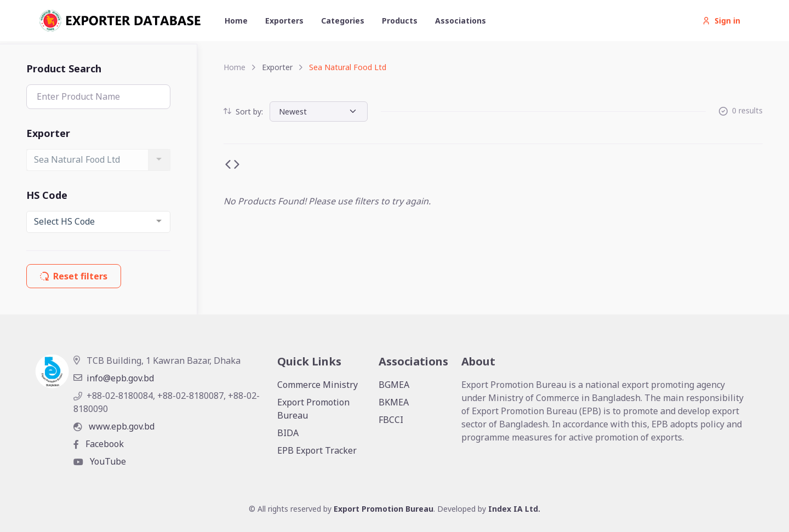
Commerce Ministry (318, 385)
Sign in (721, 21)
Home (236, 21)
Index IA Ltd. (514, 509)
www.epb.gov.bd (114, 426)
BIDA (288, 433)
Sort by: (243, 111)
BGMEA (394, 385)
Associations (461, 21)
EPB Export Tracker (317, 450)
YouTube (100, 461)
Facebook (99, 444)
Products (400, 21)
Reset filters (74, 276)
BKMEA (394, 402)
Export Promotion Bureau (313, 409)
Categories (343, 21)
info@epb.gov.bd (114, 378)
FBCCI (391, 420)
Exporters (284, 21)
